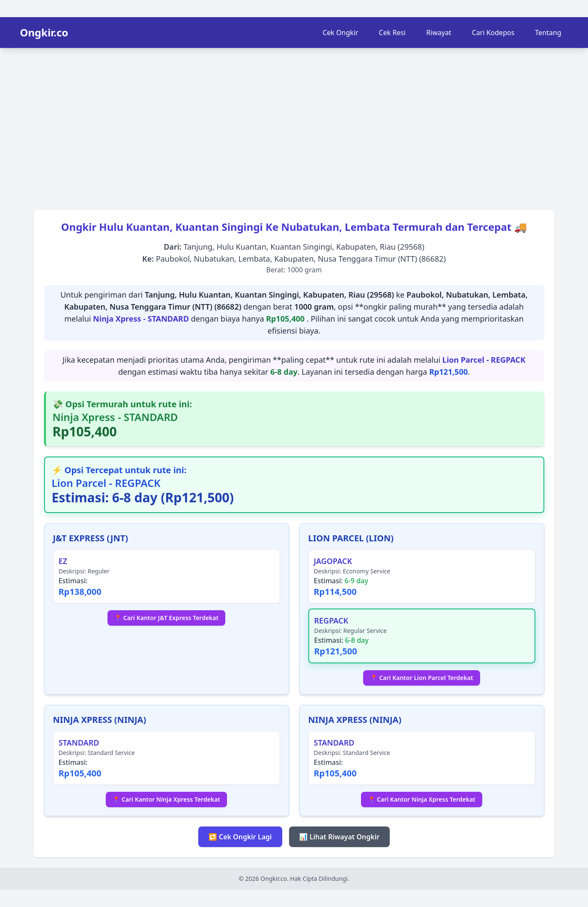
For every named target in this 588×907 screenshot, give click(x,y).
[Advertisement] (294, 126)
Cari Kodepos (493, 33)
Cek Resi (392, 33)
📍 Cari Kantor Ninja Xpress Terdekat (166, 799)
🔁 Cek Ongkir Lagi (240, 837)
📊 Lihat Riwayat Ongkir (340, 837)
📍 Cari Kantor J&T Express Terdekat (166, 618)
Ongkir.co (44, 33)
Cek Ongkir (340, 33)
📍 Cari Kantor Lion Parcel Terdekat (421, 678)
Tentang (548, 33)
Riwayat (439, 33)
